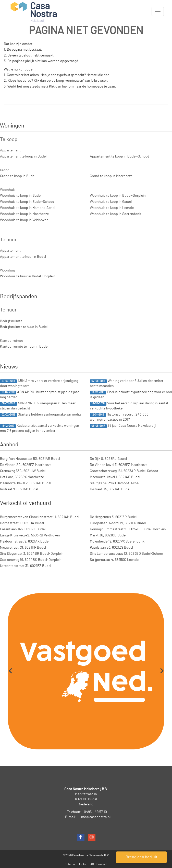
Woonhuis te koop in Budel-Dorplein (118, 196)
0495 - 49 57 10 (95, 812)
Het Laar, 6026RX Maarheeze (22, 477)
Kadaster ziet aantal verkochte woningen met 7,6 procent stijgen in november (40, 428)
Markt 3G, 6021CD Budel (108, 535)
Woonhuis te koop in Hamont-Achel (28, 208)
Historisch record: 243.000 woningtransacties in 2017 (119, 417)
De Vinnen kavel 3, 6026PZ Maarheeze (119, 465)
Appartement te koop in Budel (23, 156)
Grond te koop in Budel (18, 176)
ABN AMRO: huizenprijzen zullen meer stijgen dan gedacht (38, 406)
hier (65, 87)
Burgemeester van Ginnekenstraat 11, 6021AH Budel (40, 517)
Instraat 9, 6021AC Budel (19, 489)
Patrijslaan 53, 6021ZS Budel (111, 548)
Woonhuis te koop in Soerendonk (115, 214)
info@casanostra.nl (95, 817)
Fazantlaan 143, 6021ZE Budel (23, 529)
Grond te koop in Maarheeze (111, 176)
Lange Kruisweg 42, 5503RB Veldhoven (30, 535)
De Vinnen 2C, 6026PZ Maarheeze (26, 465)
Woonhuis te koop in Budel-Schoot (27, 202)
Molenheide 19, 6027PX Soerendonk (117, 542)
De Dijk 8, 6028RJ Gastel (108, 459)
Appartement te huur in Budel (23, 257)
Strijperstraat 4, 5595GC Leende (114, 560)
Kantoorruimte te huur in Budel (24, 347)
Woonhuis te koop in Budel (21, 196)
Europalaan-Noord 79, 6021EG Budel (118, 523)
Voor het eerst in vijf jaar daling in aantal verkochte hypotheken (129, 406)
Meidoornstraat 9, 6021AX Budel (25, 542)
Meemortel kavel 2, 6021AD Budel (26, 483)
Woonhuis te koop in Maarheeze (24, 214)
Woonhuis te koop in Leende (112, 208)
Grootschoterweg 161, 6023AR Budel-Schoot (124, 471)
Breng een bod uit (142, 857)
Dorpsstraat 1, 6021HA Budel (22, 523)
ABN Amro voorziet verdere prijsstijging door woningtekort (39, 383)
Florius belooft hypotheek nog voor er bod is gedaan (131, 395)
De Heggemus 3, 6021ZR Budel (113, 517)
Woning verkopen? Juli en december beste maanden (127, 383)
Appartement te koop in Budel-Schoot (119, 156)
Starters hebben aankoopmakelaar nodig (40, 415)
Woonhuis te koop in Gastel (111, 202)
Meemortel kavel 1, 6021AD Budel (115, 477)
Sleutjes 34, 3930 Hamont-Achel (115, 483)
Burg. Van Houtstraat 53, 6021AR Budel (30, 459)
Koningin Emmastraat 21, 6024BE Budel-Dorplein (128, 529)
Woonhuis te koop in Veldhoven (24, 220)
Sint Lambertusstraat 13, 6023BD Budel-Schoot (127, 554)
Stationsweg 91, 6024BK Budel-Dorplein (31, 560)
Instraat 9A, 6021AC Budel (110, 489)
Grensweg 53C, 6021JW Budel (23, 471)
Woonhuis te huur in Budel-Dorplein (28, 276)
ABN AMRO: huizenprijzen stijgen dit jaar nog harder (39, 395)
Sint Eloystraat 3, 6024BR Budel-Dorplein (32, 554)
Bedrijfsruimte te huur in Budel (24, 327)
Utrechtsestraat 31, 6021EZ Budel (26, 566)
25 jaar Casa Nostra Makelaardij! (123, 426)
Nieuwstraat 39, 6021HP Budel (23, 548)
